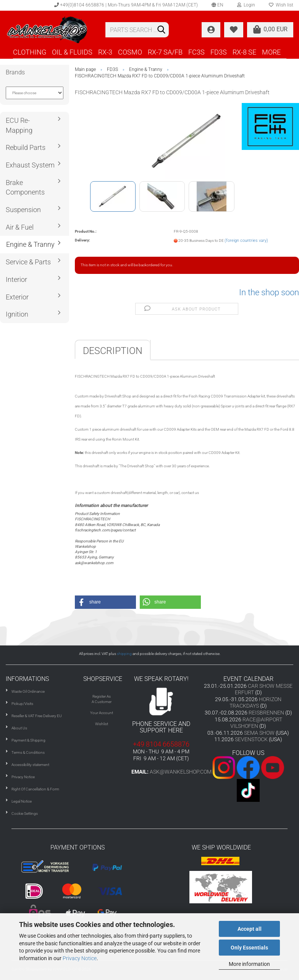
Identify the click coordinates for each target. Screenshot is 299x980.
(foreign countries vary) (246, 241)
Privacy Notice (80, 958)
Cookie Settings (25, 813)
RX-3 (105, 52)
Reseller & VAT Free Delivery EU (37, 716)
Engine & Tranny (30, 244)
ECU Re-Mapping (19, 125)
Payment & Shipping (28, 740)
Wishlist (102, 724)
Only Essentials (249, 948)
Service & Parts (28, 262)
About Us (19, 728)
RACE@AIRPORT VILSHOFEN (256, 723)
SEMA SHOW (259, 733)
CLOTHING (30, 52)
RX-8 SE (244, 52)
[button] (105, 602)
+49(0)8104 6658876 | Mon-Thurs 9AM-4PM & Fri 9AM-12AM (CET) (126, 5)
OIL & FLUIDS (72, 52)
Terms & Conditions (28, 752)
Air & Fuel (20, 227)
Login (246, 5)
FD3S (219, 52)
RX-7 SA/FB (165, 52)
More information (249, 964)
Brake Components (25, 187)
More (271, 52)
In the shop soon (269, 292)
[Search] (162, 30)
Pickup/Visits (22, 704)
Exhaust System (30, 165)
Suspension (23, 210)
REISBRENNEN (266, 713)
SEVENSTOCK (251, 739)
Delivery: (82, 240)
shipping (124, 654)
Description (113, 351)
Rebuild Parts (26, 147)
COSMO (130, 52)
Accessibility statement (30, 765)
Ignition (17, 314)
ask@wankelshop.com (181, 772)
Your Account (102, 713)
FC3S (196, 52)
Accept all (250, 929)
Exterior (17, 297)
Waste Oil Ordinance (28, 691)
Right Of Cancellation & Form (35, 789)
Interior (16, 279)
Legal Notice (22, 801)
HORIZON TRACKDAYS (255, 703)
